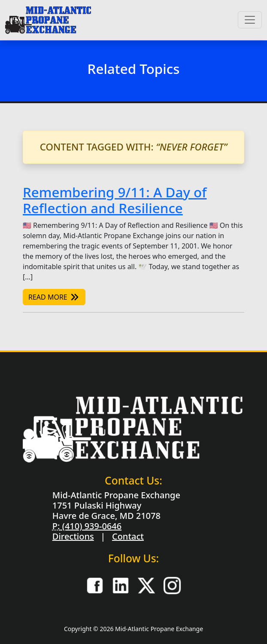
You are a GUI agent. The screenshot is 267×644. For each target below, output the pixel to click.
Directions (73, 536)
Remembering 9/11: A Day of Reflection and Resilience (115, 200)
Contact (128, 536)
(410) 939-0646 (91, 526)
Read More (54, 297)
